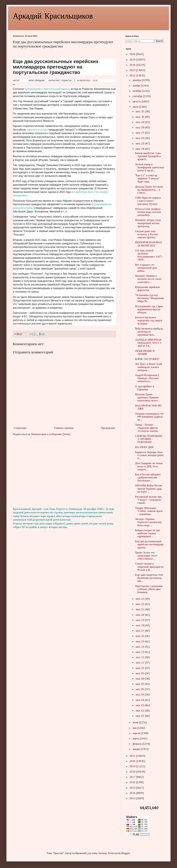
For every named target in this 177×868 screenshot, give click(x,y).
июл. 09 (140, 674)
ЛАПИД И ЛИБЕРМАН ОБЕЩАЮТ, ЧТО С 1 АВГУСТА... (148, 343)
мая (135, 728)
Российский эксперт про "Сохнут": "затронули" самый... (148, 500)
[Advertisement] (64, 472)
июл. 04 (140, 700)
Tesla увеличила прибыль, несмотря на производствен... (149, 332)
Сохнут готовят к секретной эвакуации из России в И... (149, 567)
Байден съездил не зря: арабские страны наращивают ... (147, 534)
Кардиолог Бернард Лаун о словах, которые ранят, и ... (149, 455)
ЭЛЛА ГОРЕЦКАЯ (36, 81)
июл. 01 (140, 716)
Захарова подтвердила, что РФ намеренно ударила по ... (149, 417)
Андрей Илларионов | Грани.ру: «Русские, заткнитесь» (147, 378)
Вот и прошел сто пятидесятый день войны (146, 268)
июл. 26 (140, 138)
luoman (103, 853)
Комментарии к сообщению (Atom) (51, 434)
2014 (133, 793)
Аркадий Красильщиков (53, 15)
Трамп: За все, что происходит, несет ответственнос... (146, 556)
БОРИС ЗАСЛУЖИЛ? (147, 359)
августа (137, 102)
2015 (133, 788)
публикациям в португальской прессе (47, 89)
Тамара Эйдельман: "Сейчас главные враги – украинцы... (149, 511)
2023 (133, 70)
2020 (133, 761)
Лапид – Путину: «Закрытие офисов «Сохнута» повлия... (147, 428)
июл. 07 (140, 684)
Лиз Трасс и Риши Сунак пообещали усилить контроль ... (149, 367)
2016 (133, 782)
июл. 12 (140, 658)
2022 (133, 76)
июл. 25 (140, 144)
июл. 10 (140, 668)
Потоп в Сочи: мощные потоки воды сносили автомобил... (148, 212)
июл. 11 (140, 663)
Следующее (20, 428)
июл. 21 (140, 610)
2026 (133, 54)
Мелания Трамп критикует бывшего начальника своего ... (147, 398)
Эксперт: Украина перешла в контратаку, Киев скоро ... (148, 522)
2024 (133, 65)
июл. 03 (140, 706)
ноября (137, 86)
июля (136, 107)
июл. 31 (140, 112)
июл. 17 (140, 631)
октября (137, 91)
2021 (133, 756)
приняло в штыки (37, 130)
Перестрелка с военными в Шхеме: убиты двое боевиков (149, 589)
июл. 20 (140, 615)
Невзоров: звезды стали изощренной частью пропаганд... (148, 223)
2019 (133, 767)
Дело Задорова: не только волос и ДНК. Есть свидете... (149, 466)
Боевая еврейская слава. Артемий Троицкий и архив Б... (148, 156)
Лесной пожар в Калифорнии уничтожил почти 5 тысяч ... (149, 168)
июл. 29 (140, 122)
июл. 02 (140, 711)
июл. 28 (140, 128)
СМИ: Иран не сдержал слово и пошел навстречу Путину (148, 201)
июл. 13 (140, 652)
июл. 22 (140, 604)
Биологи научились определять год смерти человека (149, 321)
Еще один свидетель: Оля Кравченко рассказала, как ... (149, 578)
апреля (137, 733)
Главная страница (64, 428)
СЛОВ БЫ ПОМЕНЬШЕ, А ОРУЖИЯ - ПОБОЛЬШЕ (149, 439)
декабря (137, 80)
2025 (133, 60)
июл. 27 (140, 133)
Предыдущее (108, 428)
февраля (137, 744)
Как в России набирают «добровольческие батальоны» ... (148, 478)
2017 (133, 777)
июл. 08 (140, 679)
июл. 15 (140, 642)
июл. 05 (140, 695)
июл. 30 (140, 117)
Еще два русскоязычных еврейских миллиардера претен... (149, 545)
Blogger (126, 853)
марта (136, 739)
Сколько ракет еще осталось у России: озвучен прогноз (147, 235)
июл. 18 (140, 626)
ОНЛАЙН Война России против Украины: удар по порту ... (149, 489)
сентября (138, 96)
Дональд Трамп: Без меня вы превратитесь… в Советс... (149, 190)
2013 (133, 799)
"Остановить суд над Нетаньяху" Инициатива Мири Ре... (149, 298)
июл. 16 (140, 636)
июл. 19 (140, 620)
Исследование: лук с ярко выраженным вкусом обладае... (149, 310)
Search (159, 41)
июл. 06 (140, 689)
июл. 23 (140, 599)
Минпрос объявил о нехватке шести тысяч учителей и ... (148, 279)
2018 (133, 772)
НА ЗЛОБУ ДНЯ (144, 447)
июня (136, 723)
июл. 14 (140, 647)
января (137, 749)
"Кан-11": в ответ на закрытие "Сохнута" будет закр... (147, 179)
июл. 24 (140, 149)
